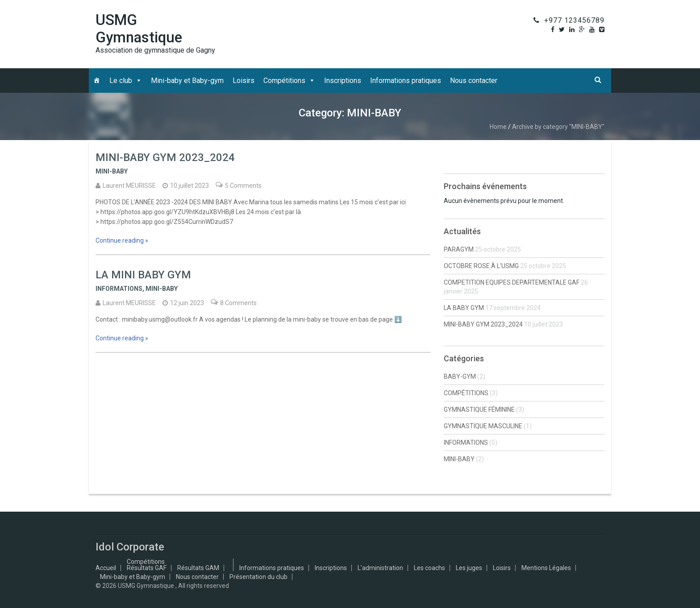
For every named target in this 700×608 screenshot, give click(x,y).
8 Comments (238, 303)
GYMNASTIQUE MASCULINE (483, 426)
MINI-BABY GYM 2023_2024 (165, 157)
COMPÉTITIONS (466, 393)
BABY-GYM (460, 376)
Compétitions (284, 81)
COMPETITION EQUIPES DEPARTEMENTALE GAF (512, 282)
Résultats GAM (198, 568)
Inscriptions (343, 81)
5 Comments (243, 186)
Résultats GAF (147, 568)
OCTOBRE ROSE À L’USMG (481, 266)
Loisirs (244, 81)
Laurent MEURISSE (129, 186)
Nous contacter (474, 81)
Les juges (469, 568)
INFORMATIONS (119, 289)
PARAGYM (459, 249)
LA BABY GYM (464, 308)
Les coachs (429, 568)
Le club (121, 81)
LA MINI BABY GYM (143, 275)
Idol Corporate (130, 547)
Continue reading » (122, 240)
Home (498, 127)
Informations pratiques (406, 81)
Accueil (106, 568)
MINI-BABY (112, 171)
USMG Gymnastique (139, 29)
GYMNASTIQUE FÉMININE (479, 409)
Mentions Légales (546, 568)
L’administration (380, 568)
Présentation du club (258, 577)
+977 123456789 (574, 20)
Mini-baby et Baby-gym (187, 81)
